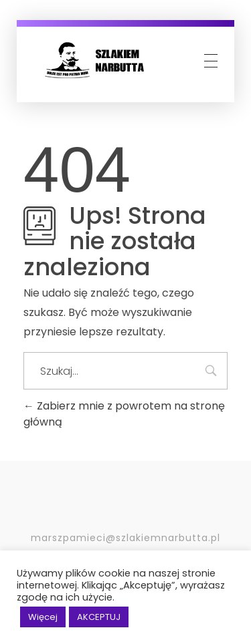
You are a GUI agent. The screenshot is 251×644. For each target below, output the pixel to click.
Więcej (43, 617)
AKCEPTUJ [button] (99, 617)
